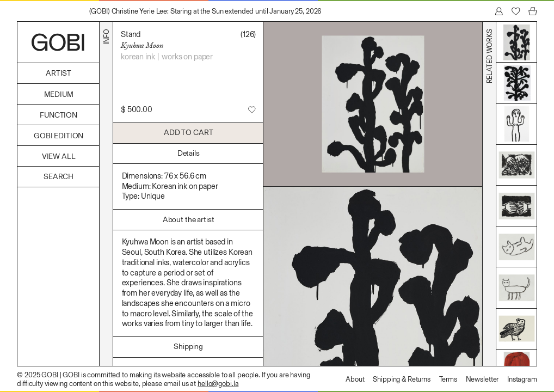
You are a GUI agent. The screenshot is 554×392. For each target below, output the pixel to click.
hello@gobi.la (218, 384)
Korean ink (138, 57)
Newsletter (482, 379)
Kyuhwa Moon (142, 45)
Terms (448, 379)
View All (59, 157)
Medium (59, 94)
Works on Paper (187, 57)
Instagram (522, 379)
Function (59, 115)
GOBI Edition (59, 136)
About (355, 379)
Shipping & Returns (402, 379)
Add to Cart (188, 133)
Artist (59, 73)
